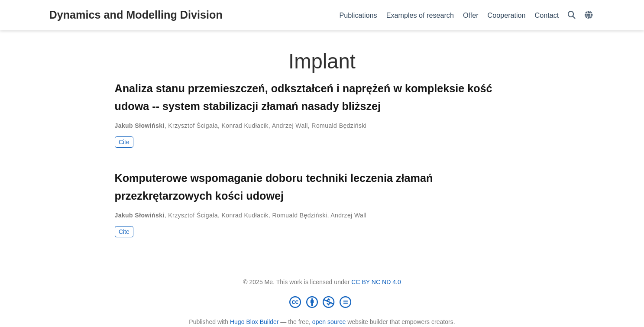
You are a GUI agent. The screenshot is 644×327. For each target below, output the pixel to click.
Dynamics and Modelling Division (136, 15)
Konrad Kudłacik (245, 126)
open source (329, 322)
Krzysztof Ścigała (193, 126)
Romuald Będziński (339, 126)
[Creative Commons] (322, 302)
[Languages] (590, 15)
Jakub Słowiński (140, 126)
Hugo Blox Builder (254, 322)
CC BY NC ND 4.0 (376, 282)
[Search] (572, 15)
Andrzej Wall (290, 126)
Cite (124, 142)
